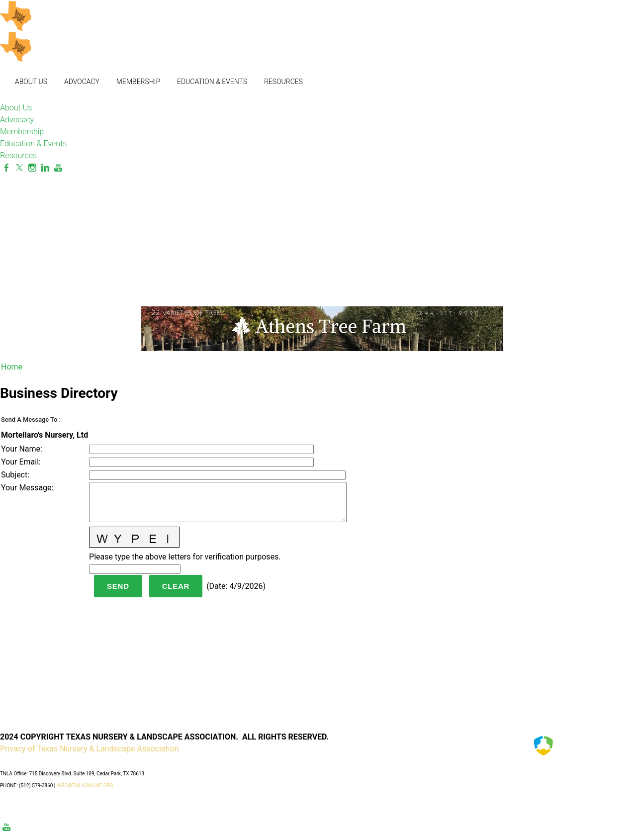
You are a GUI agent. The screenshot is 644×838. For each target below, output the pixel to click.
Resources (283, 82)
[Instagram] (32, 168)
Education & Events (212, 82)
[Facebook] (6, 168)
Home (12, 367)
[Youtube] (58, 168)
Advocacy (82, 82)
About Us (31, 82)
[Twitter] (19, 168)
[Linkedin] (45, 168)
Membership (138, 82)
